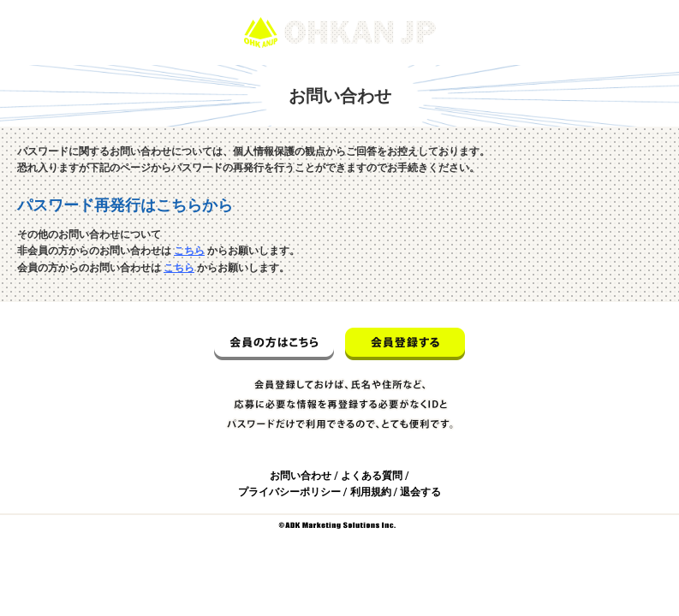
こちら (189, 251)
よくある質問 (372, 476)
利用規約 (371, 492)
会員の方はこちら (274, 344)
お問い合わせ (301, 476)
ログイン (643, 8)
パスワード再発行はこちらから (125, 205)
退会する (420, 492)
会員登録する (405, 344)
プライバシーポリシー (289, 492)
